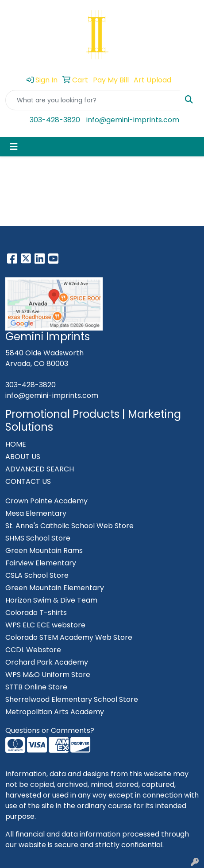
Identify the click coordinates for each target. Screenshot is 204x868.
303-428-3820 (55, 120)
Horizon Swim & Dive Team (51, 600)
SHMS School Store (38, 538)
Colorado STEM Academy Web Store (69, 637)
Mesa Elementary (36, 513)
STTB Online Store (36, 687)
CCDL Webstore (33, 650)
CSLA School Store (37, 575)
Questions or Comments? (50, 730)
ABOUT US (23, 457)
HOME (16, 444)
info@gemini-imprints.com (133, 120)
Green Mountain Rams (44, 551)
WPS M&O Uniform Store (48, 675)
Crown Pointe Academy (46, 501)
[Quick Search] (93, 100)
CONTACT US (28, 481)
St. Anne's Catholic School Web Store (69, 526)
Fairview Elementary (41, 563)
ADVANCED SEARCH (40, 469)
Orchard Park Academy (47, 662)
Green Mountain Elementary (55, 588)
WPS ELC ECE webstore (45, 625)
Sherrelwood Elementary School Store (72, 699)
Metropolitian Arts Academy (55, 712)
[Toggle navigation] (14, 147)
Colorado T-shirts (36, 613)
